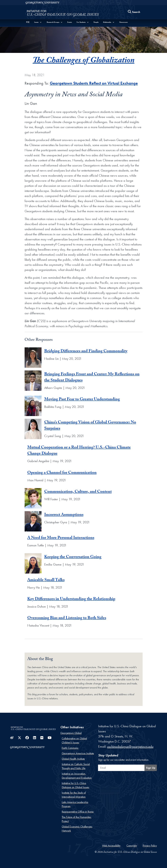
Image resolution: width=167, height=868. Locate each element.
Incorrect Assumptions (64, 515)
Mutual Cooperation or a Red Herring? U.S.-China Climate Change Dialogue (79, 451)
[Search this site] (134, 12)
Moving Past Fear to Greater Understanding (82, 400)
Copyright (132, 846)
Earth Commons (70, 748)
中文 (28, 22)
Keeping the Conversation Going (73, 557)
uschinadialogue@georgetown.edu (130, 746)
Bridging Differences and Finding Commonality (86, 352)
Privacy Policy (150, 846)
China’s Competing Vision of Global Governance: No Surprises (90, 426)
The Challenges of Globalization (84, 61)
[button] (38, 22)
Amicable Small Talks (46, 580)
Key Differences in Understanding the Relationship (71, 599)
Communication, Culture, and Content (78, 492)
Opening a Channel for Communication (62, 473)
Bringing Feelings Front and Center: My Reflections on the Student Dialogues (92, 378)
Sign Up (151, 768)
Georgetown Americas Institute (78, 753)
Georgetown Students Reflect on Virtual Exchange (94, 83)
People (96, 22)
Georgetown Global (71, 733)
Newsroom (124, 22)
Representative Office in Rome (78, 812)
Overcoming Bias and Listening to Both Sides (67, 618)
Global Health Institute (73, 759)
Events (70, 22)
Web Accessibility (111, 846)
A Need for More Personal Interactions (61, 538)
